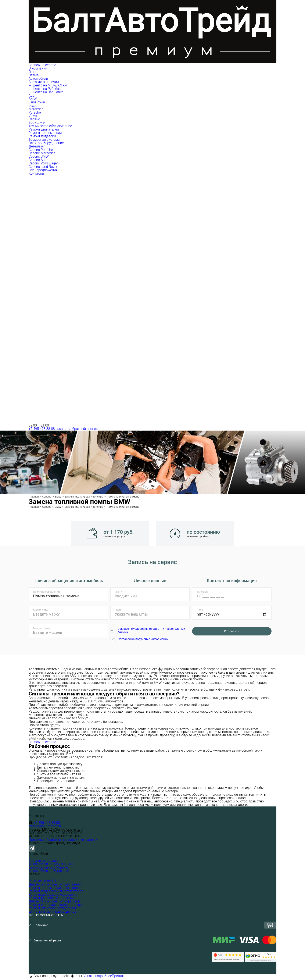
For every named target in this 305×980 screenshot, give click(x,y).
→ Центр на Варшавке (46, 92)
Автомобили (39, 79)
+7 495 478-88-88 (42, 429)
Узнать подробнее (98, 976)
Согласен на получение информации (143, 639)
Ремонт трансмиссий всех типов (54, 888)
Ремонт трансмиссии (45, 133)
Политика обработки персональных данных (63, 840)
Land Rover (37, 102)
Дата (200, 610)
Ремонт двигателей (44, 129)
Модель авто (41, 628)
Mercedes (36, 109)
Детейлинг (37, 146)
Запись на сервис (42, 65)
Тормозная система (44, 140)
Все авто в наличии (44, 82)
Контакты (36, 173)
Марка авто (40, 610)
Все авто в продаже (44, 861)
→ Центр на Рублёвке (45, 89)
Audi (32, 95)
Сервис (35, 119)
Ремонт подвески (42, 136)
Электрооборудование (46, 143)
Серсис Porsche (41, 150)
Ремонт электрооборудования (52, 908)
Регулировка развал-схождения (53, 895)
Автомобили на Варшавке (49, 871)
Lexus (33, 106)
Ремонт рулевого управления (52, 898)
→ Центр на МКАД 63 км (48, 85)
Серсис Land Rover (43, 167)
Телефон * (203, 592)
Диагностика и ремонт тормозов (54, 901)
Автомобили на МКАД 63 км (51, 864)
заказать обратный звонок (77, 429)
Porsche (35, 112)
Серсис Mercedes (42, 153)
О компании (38, 68)
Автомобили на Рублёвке (48, 867)
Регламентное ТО (42, 881)
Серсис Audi (38, 160)
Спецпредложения (43, 170)
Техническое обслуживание (50, 126)
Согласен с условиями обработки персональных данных (151, 630)
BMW (33, 99)
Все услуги (37, 123)
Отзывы (35, 75)
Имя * (119, 592)
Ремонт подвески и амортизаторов (56, 891)
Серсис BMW (39, 156)
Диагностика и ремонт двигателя (55, 884)
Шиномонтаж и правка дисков (52, 911)
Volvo (33, 116)
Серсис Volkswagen (44, 163)
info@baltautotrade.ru (45, 826)
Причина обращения (46, 592)
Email (118, 610)
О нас (33, 72)
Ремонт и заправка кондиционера (55, 905)
